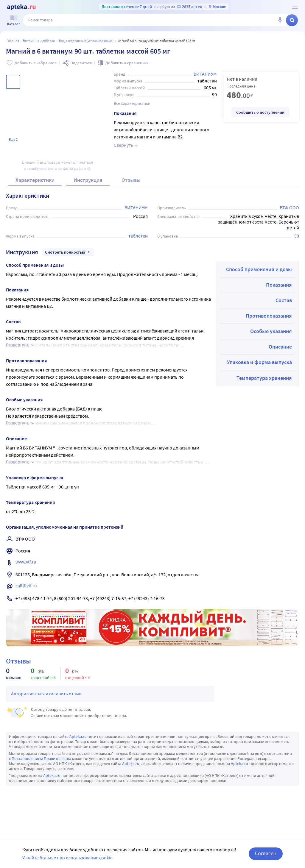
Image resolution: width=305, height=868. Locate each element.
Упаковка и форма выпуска (259, 362)
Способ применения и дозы (259, 269)
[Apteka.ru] (21, 7)
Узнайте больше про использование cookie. (68, 858)
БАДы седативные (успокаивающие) (86, 41)
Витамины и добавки (39, 41)
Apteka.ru (78, 736)
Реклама (290, 613)
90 (297, 236)
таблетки (138, 236)
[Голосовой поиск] (280, 20)
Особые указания (271, 331)
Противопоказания (269, 316)
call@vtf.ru (26, 586)
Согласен (266, 853)
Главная (13, 41)
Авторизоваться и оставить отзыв (46, 694)
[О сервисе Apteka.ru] (295, 7)
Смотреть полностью (68, 252)
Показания (279, 285)
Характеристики (35, 180)
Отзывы (131, 180)
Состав (284, 300)
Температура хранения (264, 378)
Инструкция (88, 180)
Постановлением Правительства (41, 758)
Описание (280, 347)
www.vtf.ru (26, 562)
